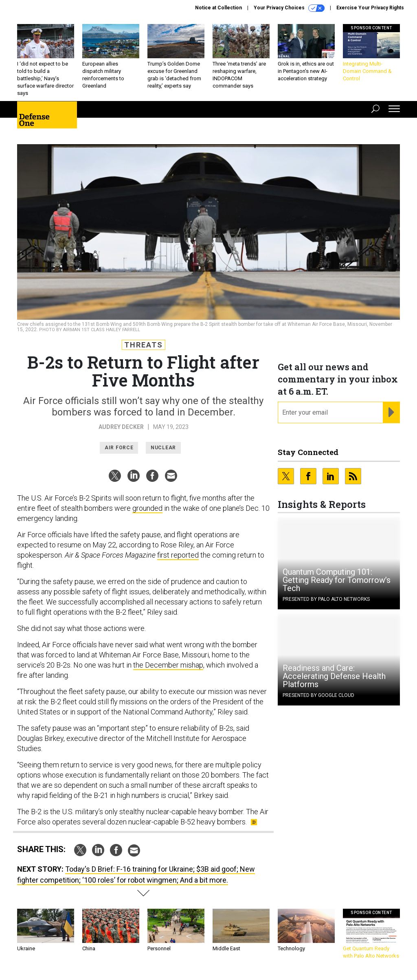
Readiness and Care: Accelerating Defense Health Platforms (334, 676)
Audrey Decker (121, 427)
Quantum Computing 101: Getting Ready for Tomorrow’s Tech (337, 580)
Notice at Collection (218, 8)
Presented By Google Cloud (318, 695)
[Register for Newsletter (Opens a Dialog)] (391, 413)
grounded (147, 508)
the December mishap (168, 665)
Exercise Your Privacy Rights (370, 8)
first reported (178, 555)
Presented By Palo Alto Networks (326, 599)
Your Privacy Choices (289, 8)
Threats (144, 345)
